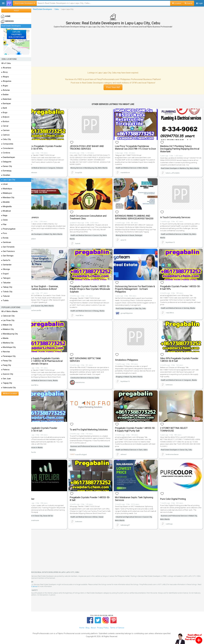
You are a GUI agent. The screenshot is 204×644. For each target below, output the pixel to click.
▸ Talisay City (7, 287)
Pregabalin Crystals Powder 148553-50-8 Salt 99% (181, 289)
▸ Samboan (6, 242)
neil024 (42, 241)
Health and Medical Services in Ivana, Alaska (51, 382)
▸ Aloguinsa (6, 81)
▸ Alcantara (6, 68)
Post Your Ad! (118, 87)
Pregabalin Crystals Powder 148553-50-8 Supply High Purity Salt (138, 429)
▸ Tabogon (6, 278)
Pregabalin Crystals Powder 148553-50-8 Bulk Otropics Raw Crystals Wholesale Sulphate (95, 290)
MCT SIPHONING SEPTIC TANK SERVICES (92, 359)
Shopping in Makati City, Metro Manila (134, 376)
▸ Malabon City (8, 329)
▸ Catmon (6, 135)
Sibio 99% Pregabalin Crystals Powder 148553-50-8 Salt (182, 359)
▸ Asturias (6, 90)
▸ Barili (4, 108)
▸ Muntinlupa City (9, 347)
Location (176, 3)
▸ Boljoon (5, 117)
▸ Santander (7, 265)
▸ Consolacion (7, 148)
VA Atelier (39, 497)
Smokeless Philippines (131, 359)
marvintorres (87, 382)
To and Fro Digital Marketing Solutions (96, 429)
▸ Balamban (6, 99)
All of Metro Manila (9, 311)
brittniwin (43, 174)
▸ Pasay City (7, 361)
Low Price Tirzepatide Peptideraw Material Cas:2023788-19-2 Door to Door (137, 147)
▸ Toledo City (7, 292)
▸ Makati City (7, 325)
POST (16, 11)
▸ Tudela (5, 301)
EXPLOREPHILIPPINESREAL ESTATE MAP (17, 34)
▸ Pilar (4, 224)
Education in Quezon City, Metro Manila (49, 309)
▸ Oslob (5, 220)
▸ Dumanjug (6, 171)
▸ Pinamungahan (8, 229)
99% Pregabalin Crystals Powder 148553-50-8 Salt (50, 429)
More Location (10, 394)
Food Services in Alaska (43, 447)
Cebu (66, 9)
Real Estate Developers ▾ (25, 3)
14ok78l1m (86, 316)
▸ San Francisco (8, 251)
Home (82, 626)
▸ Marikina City (7, 343)
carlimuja (171, 522)
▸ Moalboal (6, 211)
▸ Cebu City (6, 139)
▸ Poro (4, 233)
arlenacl (128, 454)
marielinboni (130, 174)
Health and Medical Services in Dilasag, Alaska (94, 312)
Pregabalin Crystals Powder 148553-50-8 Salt (95, 497)
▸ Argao (5, 86)
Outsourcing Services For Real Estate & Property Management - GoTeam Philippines (138, 290)
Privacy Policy (103, 626)
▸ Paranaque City (9, 356)
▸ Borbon (5, 122)
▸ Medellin (6, 202)
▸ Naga (4, 216)
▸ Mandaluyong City (10, 334)
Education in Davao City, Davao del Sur (48, 514)
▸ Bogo (4, 113)
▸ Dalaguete (6, 162)
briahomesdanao (175, 454)
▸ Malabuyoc (7, 193)
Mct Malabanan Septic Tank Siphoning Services (139, 497)
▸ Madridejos (7, 189)
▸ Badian (5, 95)
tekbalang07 (130, 523)
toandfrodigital (88, 454)
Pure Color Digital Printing (175, 497)
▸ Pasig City (6, 365)
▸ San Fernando (8, 247)
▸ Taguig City (7, 383)
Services (36, 9)
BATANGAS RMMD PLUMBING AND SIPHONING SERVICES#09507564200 (139, 220)
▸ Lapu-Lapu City (8, 180)
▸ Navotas (6, 352)
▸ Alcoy (5, 72)
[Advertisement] (118, 47)
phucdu (42, 452)
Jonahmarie (44, 519)
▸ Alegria (5, 77)
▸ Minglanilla (7, 207)
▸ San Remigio (7, 256)
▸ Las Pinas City (8, 320)
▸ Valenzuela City (9, 388)
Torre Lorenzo (41, 220)
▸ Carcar (5, 126)
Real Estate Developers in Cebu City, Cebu (135, 309)
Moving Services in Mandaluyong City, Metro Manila (96, 166)
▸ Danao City (7, 166)
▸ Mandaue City (8, 198)
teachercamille (45, 314)
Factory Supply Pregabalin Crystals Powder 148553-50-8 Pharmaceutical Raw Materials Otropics (53, 360)
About (93, 626)
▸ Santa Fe (6, 260)
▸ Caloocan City (8, 316)
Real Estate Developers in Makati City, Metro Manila (53, 237)
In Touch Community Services (178, 220)
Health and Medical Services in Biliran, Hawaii (94, 517)
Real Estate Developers (52, 9)
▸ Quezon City (7, 374)
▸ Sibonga (6, 269)
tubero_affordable (175, 177)
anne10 (128, 242)
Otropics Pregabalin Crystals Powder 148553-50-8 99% (52, 146)
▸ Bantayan (6, 104)
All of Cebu (6, 63)
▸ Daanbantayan (8, 157)
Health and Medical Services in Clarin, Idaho (136, 450)
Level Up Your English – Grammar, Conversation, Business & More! (51, 289)
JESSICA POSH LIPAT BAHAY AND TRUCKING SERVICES (94, 146)
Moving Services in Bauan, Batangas (134, 238)
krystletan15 (173, 245)
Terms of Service (51, 585)
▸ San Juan (6, 379)
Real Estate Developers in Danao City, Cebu (179, 450)
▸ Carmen (5, 130)
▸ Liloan (5, 184)
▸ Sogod (5, 274)
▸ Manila (5, 338)
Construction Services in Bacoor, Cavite (92, 377)
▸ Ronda (5, 238)
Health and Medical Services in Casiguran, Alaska (181, 379)
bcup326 (86, 171)
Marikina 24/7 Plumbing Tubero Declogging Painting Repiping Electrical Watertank (178, 147)
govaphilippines (131, 314)
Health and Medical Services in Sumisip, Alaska (180, 309)
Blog (87, 626)
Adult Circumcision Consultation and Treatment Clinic (95, 220)
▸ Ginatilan (6, 175)
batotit (85, 246)
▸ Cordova (6, 153)
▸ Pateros (5, 370)
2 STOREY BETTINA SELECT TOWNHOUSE (176, 429)
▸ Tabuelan (6, 283)
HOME (6, 16)
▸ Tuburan (6, 296)
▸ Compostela (7, 144)
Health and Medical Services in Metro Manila (136, 169)
